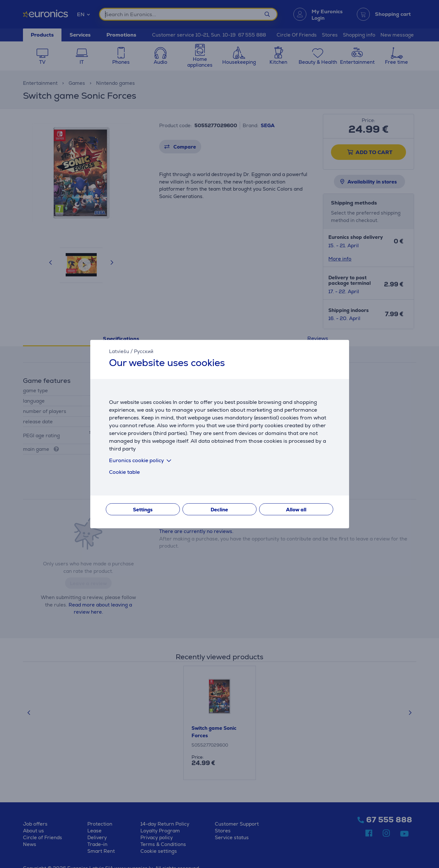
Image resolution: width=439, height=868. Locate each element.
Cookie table (124, 472)
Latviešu (119, 351)
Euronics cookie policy (141, 460)
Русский (144, 351)
